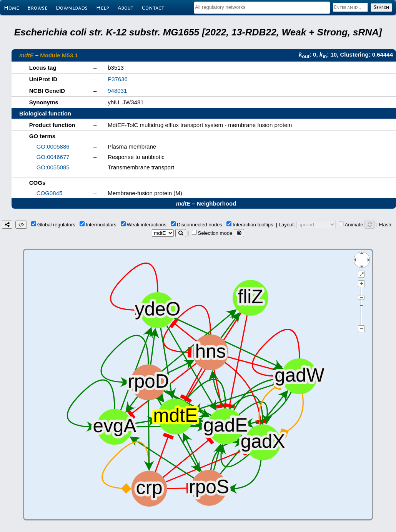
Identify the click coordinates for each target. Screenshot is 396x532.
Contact (153, 8)
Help (103, 8)
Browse (37, 8)
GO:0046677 (53, 157)
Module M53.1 (59, 55)
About (126, 8)
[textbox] (262, 7)
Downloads (72, 8)
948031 (117, 91)
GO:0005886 (53, 146)
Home (11, 8)
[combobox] (262, 8)
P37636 (118, 79)
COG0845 (50, 193)
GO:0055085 (53, 167)
